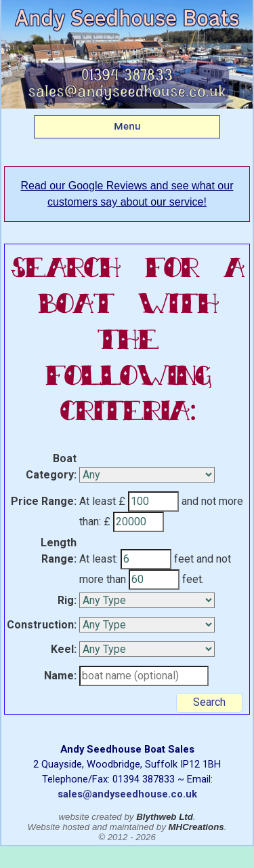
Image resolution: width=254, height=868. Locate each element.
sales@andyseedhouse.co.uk (127, 794)
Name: (60, 676)
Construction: (42, 625)
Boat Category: (51, 467)
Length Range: (59, 551)
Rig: (67, 600)
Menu (127, 126)
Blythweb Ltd (165, 817)
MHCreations (196, 827)
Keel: (64, 649)
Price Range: (44, 501)
